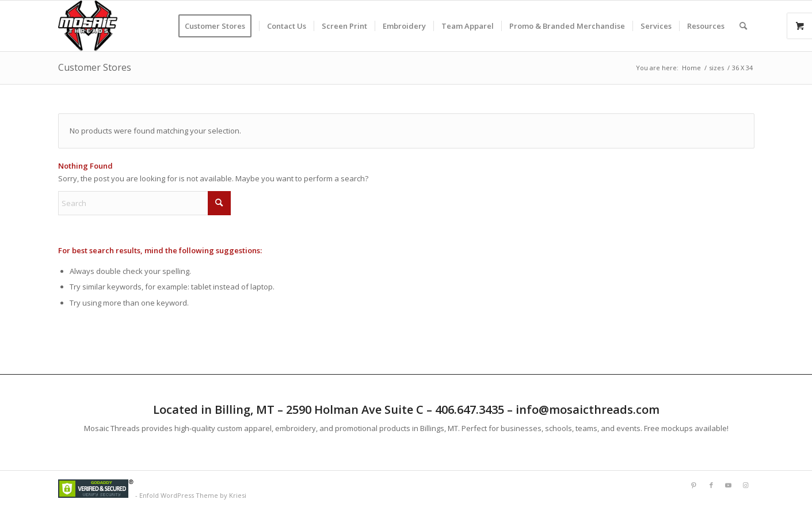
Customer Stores (95, 67)
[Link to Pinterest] (694, 485)
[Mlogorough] (88, 26)
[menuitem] (219, 26)
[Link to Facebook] (711, 485)
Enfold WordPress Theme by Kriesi (193, 495)
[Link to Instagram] (746, 485)
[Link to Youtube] (729, 485)
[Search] (743, 26)
